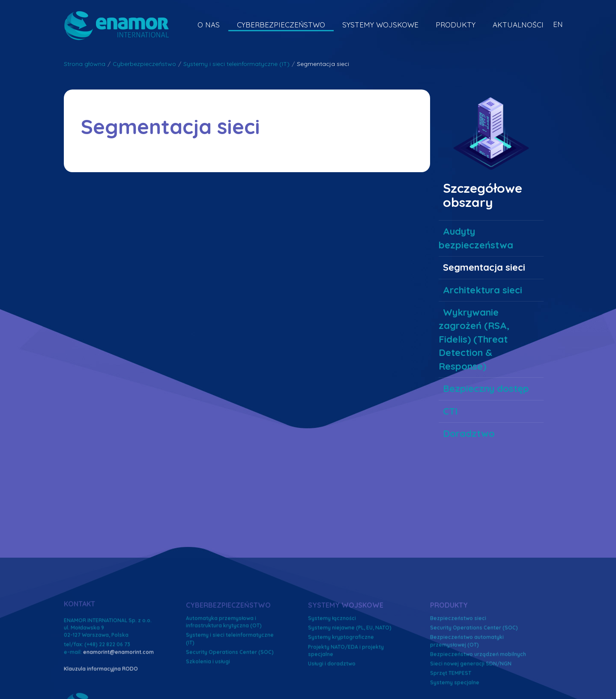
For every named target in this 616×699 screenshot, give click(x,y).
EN (558, 24)
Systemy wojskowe (380, 25)
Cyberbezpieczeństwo (281, 25)
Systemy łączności (332, 668)
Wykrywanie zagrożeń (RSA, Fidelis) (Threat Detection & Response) (474, 339)
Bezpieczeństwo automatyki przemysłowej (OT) (467, 690)
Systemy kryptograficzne (341, 686)
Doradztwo (469, 433)
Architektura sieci (483, 290)
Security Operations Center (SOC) (474, 677)
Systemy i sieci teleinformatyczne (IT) (236, 64)
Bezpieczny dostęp (486, 388)
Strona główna (85, 64)
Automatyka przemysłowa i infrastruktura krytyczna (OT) (224, 671)
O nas (209, 25)
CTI (450, 411)
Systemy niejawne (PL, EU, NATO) (350, 677)
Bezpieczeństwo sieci (458, 668)
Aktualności (518, 25)
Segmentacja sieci (484, 267)
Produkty (456, 25)
